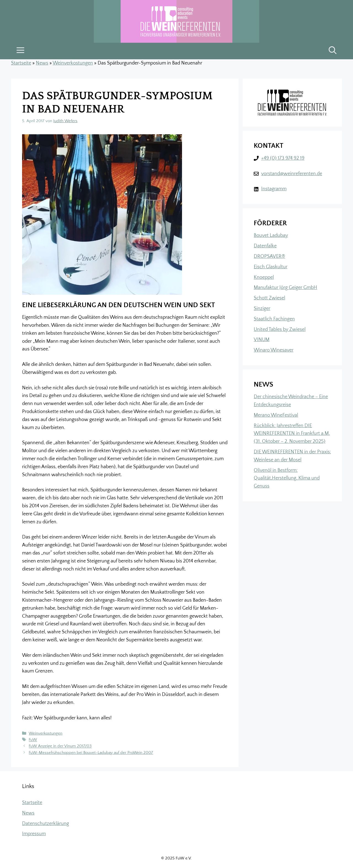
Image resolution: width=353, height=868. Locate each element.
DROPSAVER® (269, 256)
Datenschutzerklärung (46, 824)
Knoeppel (264, 277)
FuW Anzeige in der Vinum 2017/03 (60, 746)
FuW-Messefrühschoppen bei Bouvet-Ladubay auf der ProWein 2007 (91, 753)
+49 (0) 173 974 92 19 (283, 158)
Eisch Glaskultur (271, 267)
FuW (33, 740)
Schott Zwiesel (269, 298)
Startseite (21, 63)
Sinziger (262, 309)
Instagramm (274, 189)
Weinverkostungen (73, 63)
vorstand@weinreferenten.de (292, 174)
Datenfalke (265, 246)
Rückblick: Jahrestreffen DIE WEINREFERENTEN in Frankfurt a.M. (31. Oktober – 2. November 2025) (292, 434)
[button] (333, 51)
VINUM (262, 340)
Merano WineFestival (276, 415)
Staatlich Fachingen (274, 319)
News (42, 63)
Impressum (34, 834)
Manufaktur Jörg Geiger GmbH (285, 288)
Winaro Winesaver (274, 350)
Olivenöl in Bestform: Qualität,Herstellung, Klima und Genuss (287, 478)
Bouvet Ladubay (271, 235)
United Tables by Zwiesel (280, 329)
